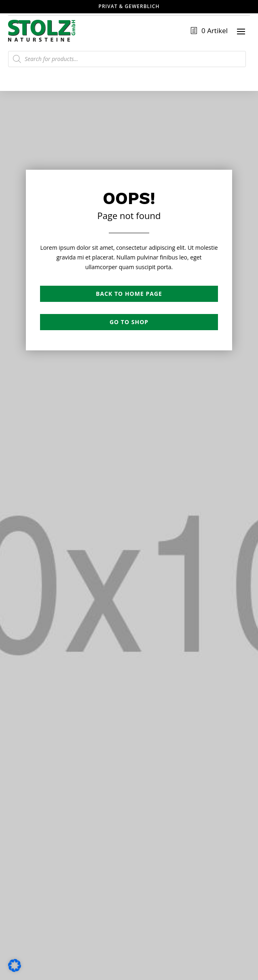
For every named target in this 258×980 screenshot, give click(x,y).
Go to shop (129, 322)
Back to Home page (129, 294)
